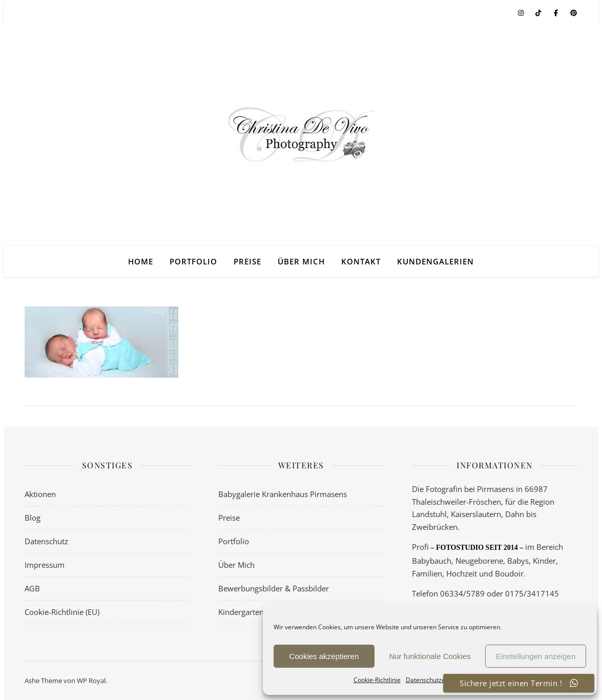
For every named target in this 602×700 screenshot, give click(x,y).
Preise (247, 261)
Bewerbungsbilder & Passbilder (274, 588)
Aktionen (40, 494)
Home (141, 261)
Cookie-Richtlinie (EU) (62, 612)
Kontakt (361, 261)
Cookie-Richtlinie (377, 680)
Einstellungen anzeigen (536, 656)
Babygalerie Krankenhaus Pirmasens (283, 494)
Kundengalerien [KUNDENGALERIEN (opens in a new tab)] (435, 261)
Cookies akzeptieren (324, 656)
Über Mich (301, 261)
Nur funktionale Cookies (430, 656)
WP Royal (91, 681)
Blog (33, 518)
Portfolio (193, 261)
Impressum (45, 565)
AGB (32, 588)
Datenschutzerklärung (438, 680)
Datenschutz (46, 541)
